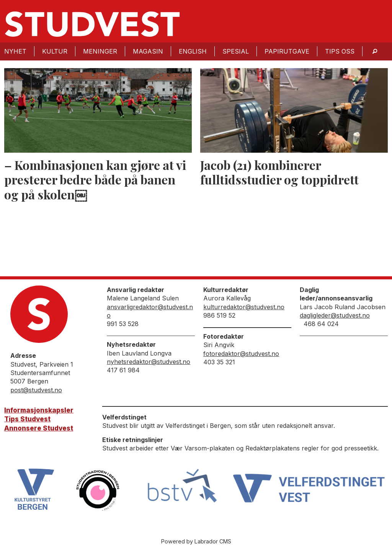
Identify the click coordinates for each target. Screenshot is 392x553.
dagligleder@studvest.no (335, 315)
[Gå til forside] (92, 24)
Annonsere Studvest (39, 428)
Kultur (55, 51)
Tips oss (340, 51)
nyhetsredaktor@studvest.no (149, 362)
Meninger (100, 51)
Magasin (148, 51)
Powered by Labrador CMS (196, 541)
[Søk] (375, 51)
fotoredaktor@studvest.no (241, 354)
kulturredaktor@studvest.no (244, 307)
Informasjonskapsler (39, 410)
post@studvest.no (36, 390)
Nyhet (15, 51)
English (193, 51)
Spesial (236, 51)
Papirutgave (287, 51)
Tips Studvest (27, 419)
